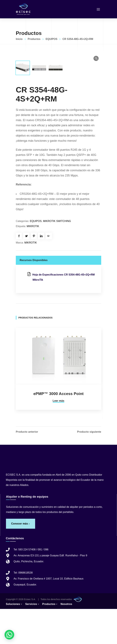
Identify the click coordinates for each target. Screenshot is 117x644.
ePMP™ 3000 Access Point (58, 429)
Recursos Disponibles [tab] (34, 295)
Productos (34, 39)
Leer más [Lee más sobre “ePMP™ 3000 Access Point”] (58, 436)
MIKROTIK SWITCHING (57, 256)
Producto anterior (27, 467)
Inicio (19, 39)
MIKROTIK (33, 261)
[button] (96, 58)
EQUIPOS (51, 39)
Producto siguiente (89, 467)
